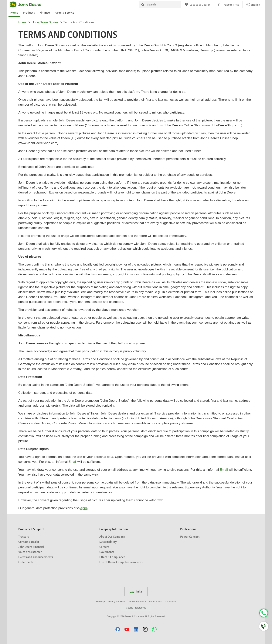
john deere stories (45, 22)
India (136, 591)
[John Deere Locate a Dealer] (197, 5)
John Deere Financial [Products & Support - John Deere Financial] (31, 547)
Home (22, 22)
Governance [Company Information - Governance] (107, 552)
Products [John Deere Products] (29, 13)
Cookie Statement (137, 602)
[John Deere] (28, 5)
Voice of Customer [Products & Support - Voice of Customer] (30, 552)
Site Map (100, 602)
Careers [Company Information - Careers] (104, 547)
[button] (118, 629)
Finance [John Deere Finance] (45, 13)
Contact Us (170, 602)
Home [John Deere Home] (14, 13)
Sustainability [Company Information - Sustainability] (108, 542)
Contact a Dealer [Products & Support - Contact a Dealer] (29, 542)
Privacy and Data (116, 602)
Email (73, 462)
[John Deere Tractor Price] (228, 5)
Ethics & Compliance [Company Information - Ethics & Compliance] (112, 557)
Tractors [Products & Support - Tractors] (24, 536)
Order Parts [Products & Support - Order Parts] (26, 562)
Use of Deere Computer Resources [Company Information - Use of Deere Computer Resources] (121, 562)
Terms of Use (155, 602)
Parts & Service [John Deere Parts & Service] (64, 13)
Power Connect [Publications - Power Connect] (190, 536)
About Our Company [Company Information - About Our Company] (112, 536)
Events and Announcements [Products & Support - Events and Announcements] (36, 557)
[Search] (160, 5)
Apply (84, 508)
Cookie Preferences (136, 608)
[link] (253, 5)
